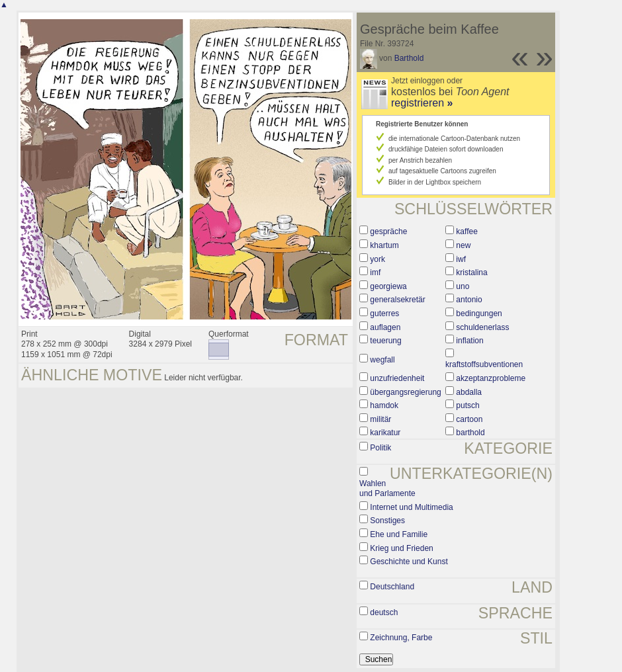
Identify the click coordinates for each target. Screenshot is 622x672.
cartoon (469, 419)
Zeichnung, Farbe (401, 638)
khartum (384, 245)
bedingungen (479, 314)
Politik (380, 448)
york (378, 259)
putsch (467, 405)
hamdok (384, 405)
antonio (469, 300)
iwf (461, 259)
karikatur (385, 433)
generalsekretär (397, 300)
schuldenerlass (482, 327)
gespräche (388, 231)
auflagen (385, 327)
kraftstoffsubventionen (484, 364)
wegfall (382, 360)
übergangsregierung (405, 392)
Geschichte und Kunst (409, 562)
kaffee (466, 231)
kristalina (471, 273)
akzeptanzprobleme (491, 378)
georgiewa (388, 286)
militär (380, 419)
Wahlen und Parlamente (387, 489)
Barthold (409, 58)
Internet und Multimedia (411, 507)
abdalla (469, 392)
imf (375, 273)
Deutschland (392, 587)
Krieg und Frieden (401, 548)
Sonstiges (387, 521)
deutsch (384, 612)
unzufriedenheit (397, 378)
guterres (384, 314)
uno (463, 286)
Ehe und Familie (399, 534)
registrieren (422, 103)
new (463, 245)
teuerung (385, 341)
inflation (469, 341)
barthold (470, 433)
